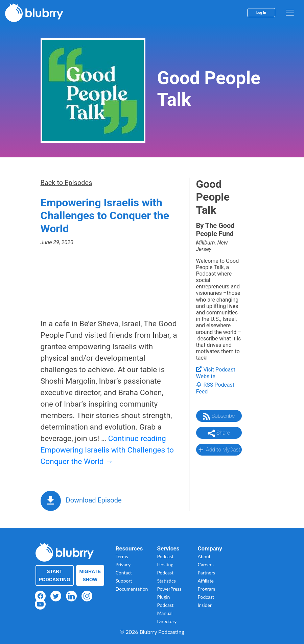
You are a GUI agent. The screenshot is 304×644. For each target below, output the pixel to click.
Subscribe (219, 416)
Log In (261, 13)
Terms (122, 556)
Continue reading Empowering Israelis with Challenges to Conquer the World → (107, 450)
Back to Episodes (66, 183)
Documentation (132, 589)
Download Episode (94, 500)
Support (124, 581)
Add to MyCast (219, 450)
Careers (206, 564)
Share (219, 433)
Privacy (123, 564)
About (204, 556)
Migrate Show (90, 575)
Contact (124, 573)
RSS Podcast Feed (215, 388)
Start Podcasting (55, 575)
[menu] (290, 13)
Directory (167, 621)
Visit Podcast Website (216, 373)
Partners (207, 573)
